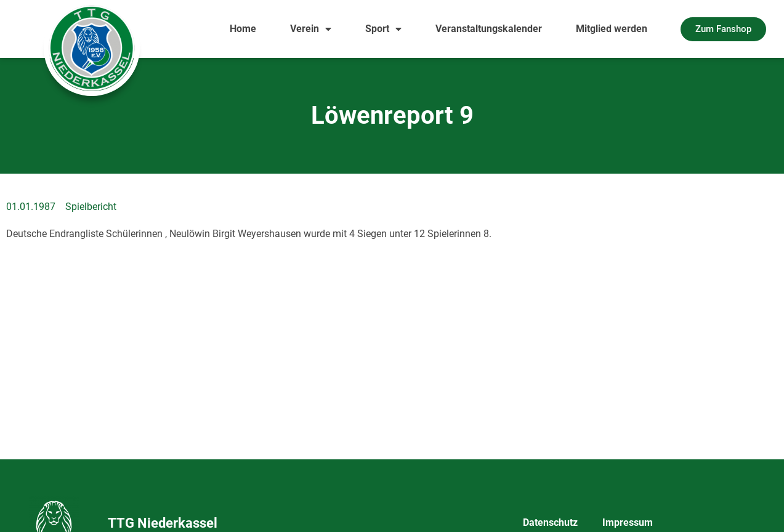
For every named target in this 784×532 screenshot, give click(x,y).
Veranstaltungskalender (489, 29)
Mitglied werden (612, 29)
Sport (383, 29)
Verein (311, 29)
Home (243, 29)
